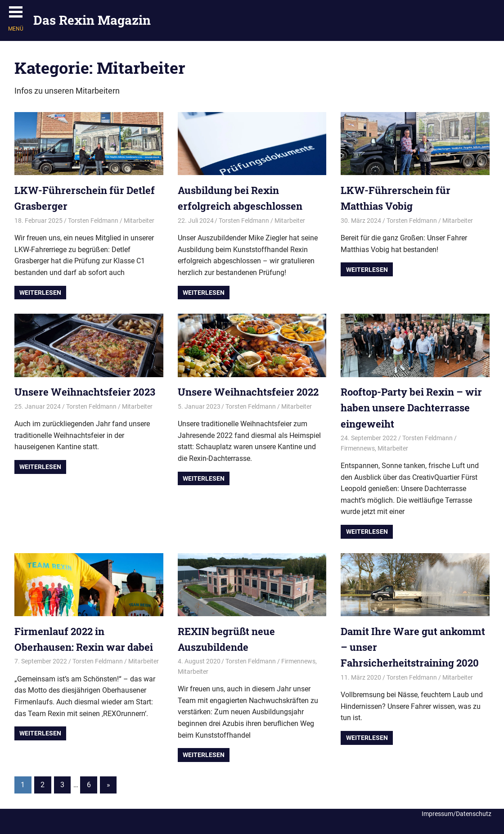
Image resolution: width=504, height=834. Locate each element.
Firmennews (358, 448)
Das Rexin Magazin (92, 20)
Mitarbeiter (139, 221)
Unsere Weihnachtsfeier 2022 (248, 392)
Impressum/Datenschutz (457, 814)
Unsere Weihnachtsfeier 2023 (85, 392)
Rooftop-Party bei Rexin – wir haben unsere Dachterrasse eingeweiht (411, 408)
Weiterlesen (40, 293)
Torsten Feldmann (93, 221)
